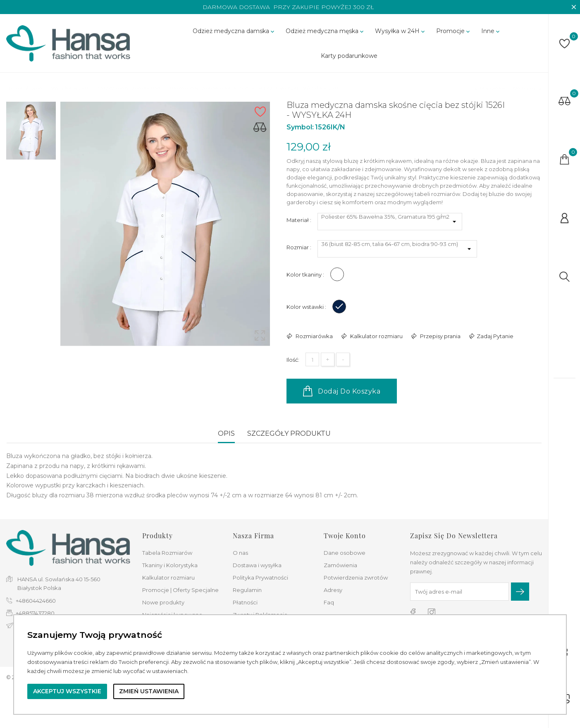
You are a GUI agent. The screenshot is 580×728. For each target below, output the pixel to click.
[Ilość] (312, 359)
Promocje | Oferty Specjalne (180, 590)
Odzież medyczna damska (234, 31)
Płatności (245, 602)
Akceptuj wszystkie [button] (67, 691)
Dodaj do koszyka (342, 391)
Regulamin (247, 590)
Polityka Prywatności (260, 578)
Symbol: (300, 127)
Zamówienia (340, 565)
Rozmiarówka (314, 336)
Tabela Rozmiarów (167, 553)
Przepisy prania (440, 336)
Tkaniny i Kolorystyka (170, 565)
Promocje (454, 31)
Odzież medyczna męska (325, 31)
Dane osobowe (345, 553)
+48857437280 (35, 613)
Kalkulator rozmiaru (376, 336)
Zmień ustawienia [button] (149, 691)
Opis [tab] (226, 433)
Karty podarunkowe (349, 56)
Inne (491, 31)
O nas (240, 553)
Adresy (333, 590)
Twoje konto (345, 536)
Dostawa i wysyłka (257, 565)
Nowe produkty (163, 602)
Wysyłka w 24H (401, 31)
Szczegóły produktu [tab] (289, 433)
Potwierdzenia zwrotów (356, 578)
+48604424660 (36, 601)
